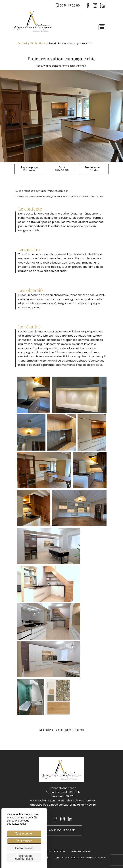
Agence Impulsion (96, 858)
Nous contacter (62, 830)
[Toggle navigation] (102, 27)
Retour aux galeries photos (61, 730)
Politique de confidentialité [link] (24, 857)
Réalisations (38, 43)
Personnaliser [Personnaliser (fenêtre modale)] (24, 848)
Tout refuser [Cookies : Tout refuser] (24, 841)
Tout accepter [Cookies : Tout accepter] (24, 834)
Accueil (22, 43)
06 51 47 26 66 (67, 6)
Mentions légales (80, 851)
